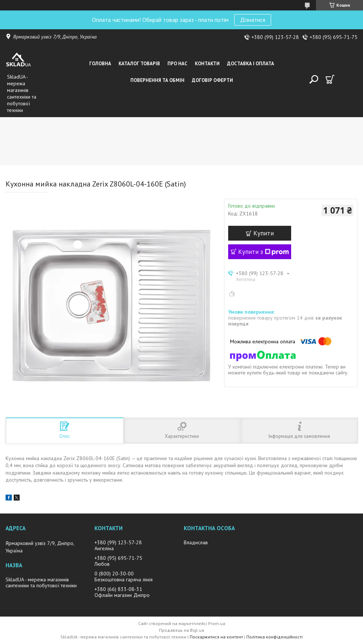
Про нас (177, 64)
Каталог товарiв (139, 64)
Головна (100, 64)
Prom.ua (217, 623)
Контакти (207, 64)
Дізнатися (253, 20)
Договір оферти (212, 80)
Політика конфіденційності (274, 637)
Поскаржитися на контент (216, 637)
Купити (264, 233)
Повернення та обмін (157, 80)
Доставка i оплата (251, 64)
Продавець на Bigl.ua (181, 630)
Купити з (264, 252)
